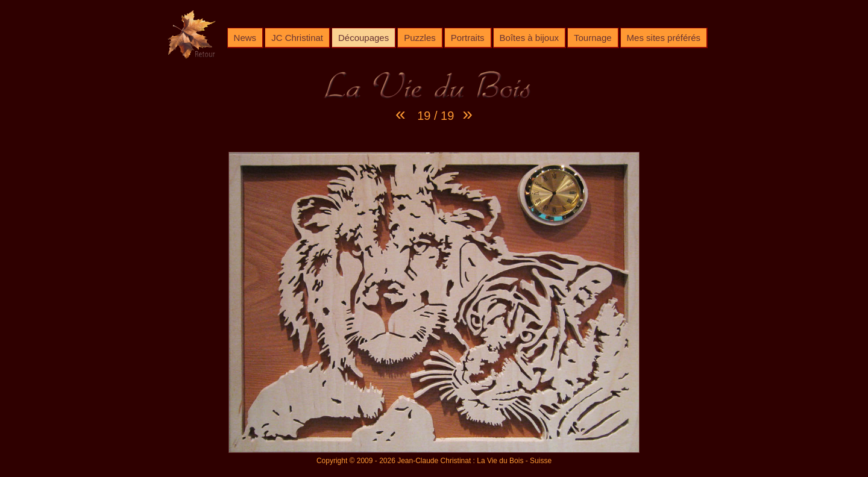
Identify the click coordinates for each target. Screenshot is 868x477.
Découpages (363, 38)
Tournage (593, 38)
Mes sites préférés (664, 38)
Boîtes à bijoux (529, 38)
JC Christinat (297, 38)
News (245, 38)
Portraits (468, 38)
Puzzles (420, 38)
